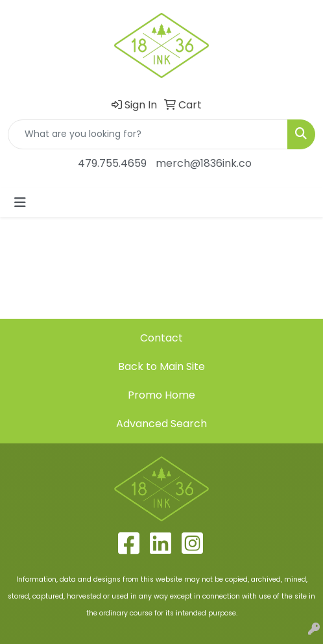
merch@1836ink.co (204, 163)
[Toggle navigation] (20, 203)
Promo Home (161, 395)
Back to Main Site (161, 366)
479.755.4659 (112, 163)
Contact (161, 338)
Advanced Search (161, 424)
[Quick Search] (148, 134)
